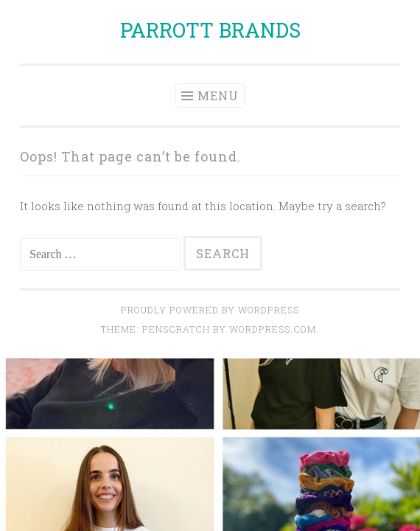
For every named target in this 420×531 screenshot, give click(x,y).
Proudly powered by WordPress (210, 310)
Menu (218, 96)
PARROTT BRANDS (210, 30)
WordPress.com (273, 329)
